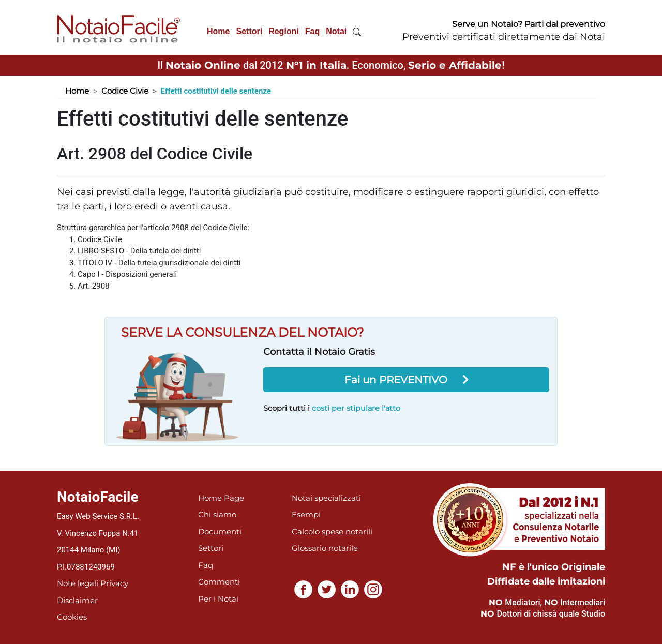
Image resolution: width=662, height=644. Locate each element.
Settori (249, 31)
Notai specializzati (326, 498)
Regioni (284, 31)
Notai (336, 31)
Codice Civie (125, 91)
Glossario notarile (325, 548)
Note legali (78, 583)
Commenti (219, 582)
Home (218, 31)
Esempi (306, 514)
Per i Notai (218, 599)
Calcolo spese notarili (332, 531)
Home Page (221, 498)
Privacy (114, 583)
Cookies (72, 617)
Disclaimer (77, 600)
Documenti (220, 531)
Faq (312, 31)
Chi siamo (217, 514)
